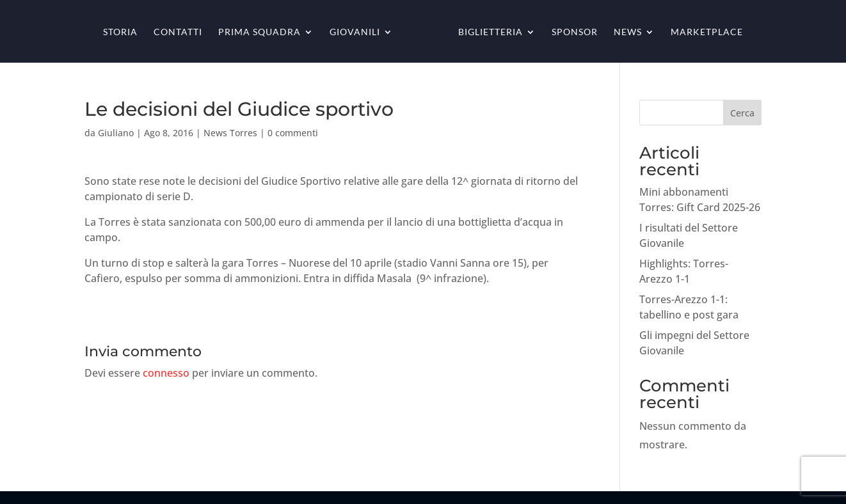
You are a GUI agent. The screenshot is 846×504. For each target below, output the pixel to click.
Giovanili (355, 32)
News (628, 32)
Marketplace (707, 32)
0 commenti (293, 133)
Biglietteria (491, 32)
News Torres (230, 133)
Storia (120, 32)
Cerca (742, 113)
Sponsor (575, 32)
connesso (166, 373)
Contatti (178, 32)
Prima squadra (259, 32)
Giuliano (116, 133)
